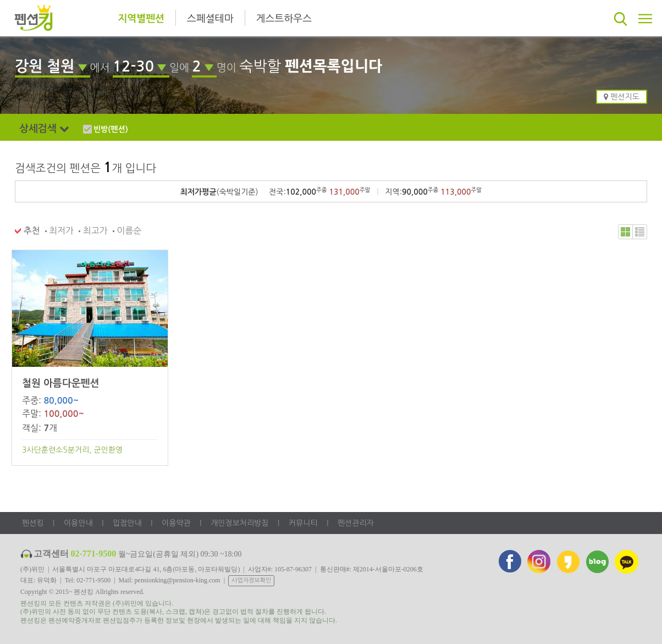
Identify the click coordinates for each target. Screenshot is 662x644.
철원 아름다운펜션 (60, 383)
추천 (27, 230)
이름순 (127, 230)
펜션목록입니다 (333, 66)
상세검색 (48, 129)
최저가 (60, 230)
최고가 (93, 230)
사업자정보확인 (251, 580)
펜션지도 (622, 97)
